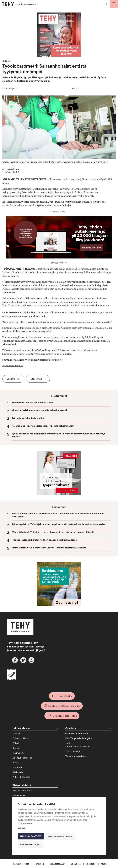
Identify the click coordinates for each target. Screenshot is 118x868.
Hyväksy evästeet (31, 836)
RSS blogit (91, 864)
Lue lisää (22, 828)
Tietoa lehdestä (22, 785)
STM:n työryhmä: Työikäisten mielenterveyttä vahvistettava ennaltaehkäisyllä (53, 532)
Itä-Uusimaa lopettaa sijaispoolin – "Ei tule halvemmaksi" (43, 426)
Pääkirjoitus (18, 772)
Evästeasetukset (31, 845)
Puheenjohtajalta (21, 777)
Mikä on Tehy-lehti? (22, 791)
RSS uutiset (75, 864)
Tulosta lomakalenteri (77, 756)
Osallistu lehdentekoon (65, 716)
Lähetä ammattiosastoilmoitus (64, 706)
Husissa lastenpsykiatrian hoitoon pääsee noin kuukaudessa (44, 540)
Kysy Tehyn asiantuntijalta (79, 738)
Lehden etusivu (21, 728)
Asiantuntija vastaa (22, 758)
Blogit (16, 763)
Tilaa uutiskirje (65, 696)
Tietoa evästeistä (21, 864)
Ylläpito (104, 864)
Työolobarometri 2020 (13, 366)
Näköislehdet (19, 795)
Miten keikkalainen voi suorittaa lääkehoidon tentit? (39, 410)
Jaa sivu (74, 89)
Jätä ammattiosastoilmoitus (78, 745)
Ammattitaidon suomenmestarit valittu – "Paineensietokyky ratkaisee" (50, 548)
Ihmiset (16, 748)
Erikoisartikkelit (21, 738)
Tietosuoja (39, 864)
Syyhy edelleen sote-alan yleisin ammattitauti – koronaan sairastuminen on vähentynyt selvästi (58, 435)
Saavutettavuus (57, 864)
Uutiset (16, 734)
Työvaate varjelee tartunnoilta (28, 418)
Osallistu (71, 728)
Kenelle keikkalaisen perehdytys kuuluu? (34, 403)
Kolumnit (17, 768)
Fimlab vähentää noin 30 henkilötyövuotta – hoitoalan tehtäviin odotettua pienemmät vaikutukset (58, 515)
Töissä (16, 743)
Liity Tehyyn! (37, 379)
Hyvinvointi (18, 753)
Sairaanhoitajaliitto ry (15, 360)
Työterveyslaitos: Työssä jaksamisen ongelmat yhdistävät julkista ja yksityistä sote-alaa (59, 524)
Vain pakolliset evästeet (60, 836)
